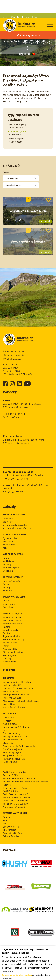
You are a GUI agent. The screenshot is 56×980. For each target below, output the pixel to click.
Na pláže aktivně (11, 631)
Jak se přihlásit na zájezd (15, 718)
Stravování (9, 725)
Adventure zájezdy (12, 605)
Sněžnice (7, 572)
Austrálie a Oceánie (13, 815)
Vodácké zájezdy (13, 536)
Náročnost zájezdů (12, 731)
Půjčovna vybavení (13, 680)
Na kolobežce (16, 124)
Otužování (8, 553)
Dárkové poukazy (12, 715)
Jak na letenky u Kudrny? (15, 786)
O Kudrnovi (9, 699)
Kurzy (6, 628)
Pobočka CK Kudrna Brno (16, 782)
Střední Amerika (11, 818)
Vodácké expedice (12, 549)
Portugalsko (24, 36)
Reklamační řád (11, 757)
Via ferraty (8, 504)
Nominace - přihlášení (14, 789)
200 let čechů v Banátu (14, 689)
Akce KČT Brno (10, 624)
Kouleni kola (9, 686)
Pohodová (8, 500)
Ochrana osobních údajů (15, 770)
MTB (5, 530)
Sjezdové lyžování (12, 563)
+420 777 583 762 (16, 337)
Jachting (7, 546)
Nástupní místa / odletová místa (19, 728)
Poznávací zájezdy (17, 113)
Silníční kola (9, 526)
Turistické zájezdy (14, 496)
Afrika (6, 805)
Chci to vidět (45, 203)
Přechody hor (10, 637)
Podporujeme (10, 744)
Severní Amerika (11, 809)
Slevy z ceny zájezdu (13, 737)
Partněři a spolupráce (14, 741)
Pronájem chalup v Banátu (16, 676)
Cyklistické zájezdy (17, 106)
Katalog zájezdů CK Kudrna (17, 709)
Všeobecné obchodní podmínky (19, 760)
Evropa (7, 799)
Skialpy (7, 569)
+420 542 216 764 (16, 333)
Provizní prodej (11, 673)
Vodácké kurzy (10, 543)
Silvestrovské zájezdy (14, 634)
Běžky (6, 566)
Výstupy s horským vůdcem (17, 510)
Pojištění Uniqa (11, 773)
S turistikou (15, 116)
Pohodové (8, 523)
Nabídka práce (10, 706)
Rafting (7, 609)
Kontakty (8, 703)
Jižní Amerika (10, 812)
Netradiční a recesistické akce (18, 670)
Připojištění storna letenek (17, 779)
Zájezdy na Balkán (12, 618)
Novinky (7, 640)
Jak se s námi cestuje (13, 721)
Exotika (7, 582)
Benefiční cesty (11, 612)
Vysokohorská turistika (15, 507)
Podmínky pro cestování (15, 776)
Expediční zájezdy (12, 599)
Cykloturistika (16, 109)
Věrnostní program (13, 734)
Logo (6, 712)
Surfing (7, 615)
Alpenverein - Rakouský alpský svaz (21, 683)
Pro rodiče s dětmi (12, 602)
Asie (5, 802)
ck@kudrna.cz (14, 341)
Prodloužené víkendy (14, 621)
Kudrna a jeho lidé (12, 667)
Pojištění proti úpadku (14, 754)
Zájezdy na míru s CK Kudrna (17, 664)
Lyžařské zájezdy (13, 559)
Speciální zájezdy (16, 120)
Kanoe (6, 540)
